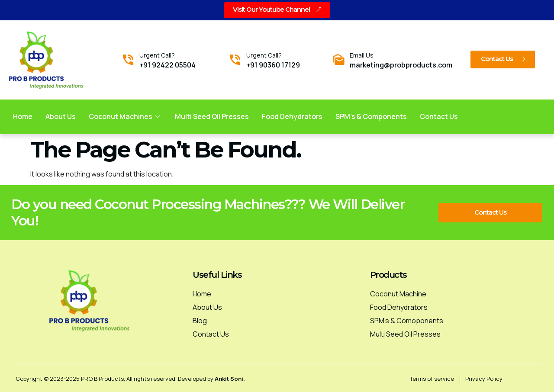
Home (23, 116)
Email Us (362, 55)
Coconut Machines (125, 116)
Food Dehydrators (293, 116)
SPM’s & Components (372, 116)
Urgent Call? (157, 55)
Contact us (439, 116)
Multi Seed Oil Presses (212, 116)
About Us (61, 116)
